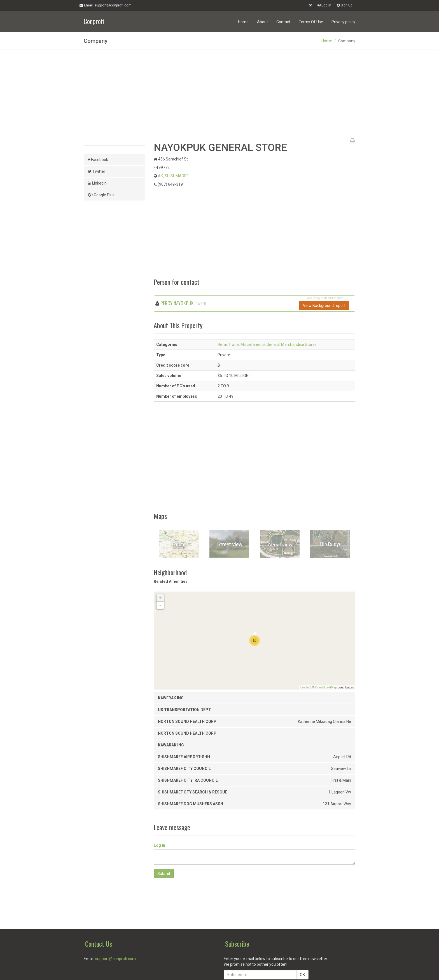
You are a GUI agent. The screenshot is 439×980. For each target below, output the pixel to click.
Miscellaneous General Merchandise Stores (279, 344)
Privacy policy (343, 22)
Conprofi (94, 21)
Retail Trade (228, 344)
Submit (164, 874)
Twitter (97, 171)
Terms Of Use (311, 22)
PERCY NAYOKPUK (177, 303)
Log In (324, 5)
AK (160, 176)
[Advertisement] (219, 93)
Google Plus (101, 195)
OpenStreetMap (326, 687)
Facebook (98, 160)
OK (302, 975)
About (262, 22)
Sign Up (345, 5)
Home (243, 22)
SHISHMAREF (177, 176)
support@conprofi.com (115, 959)
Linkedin (97, 183)
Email (106, 5)
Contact (283, 22)
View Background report (324, 306)
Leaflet (305, 687)
